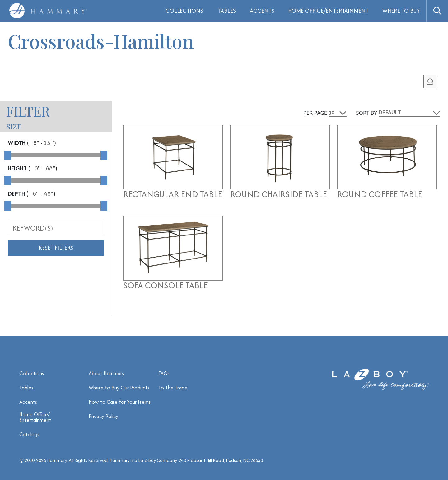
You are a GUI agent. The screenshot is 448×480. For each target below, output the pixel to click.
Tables (227, 11)
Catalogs (29, 434)
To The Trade (173, 388)
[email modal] (430, 82)
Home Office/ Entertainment (35, 417)
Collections (32, 373)
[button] (437, 11)
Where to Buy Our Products (119, 388)
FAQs (164, 373)
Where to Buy (401, 11)
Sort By (366, 113)
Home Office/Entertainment (328, 11)
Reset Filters (56, 248)
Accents (262, 11)
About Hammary (107, 373)
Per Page (315, 113)
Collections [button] (184, 11)
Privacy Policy (103, 416)
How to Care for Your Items (120, 402)
